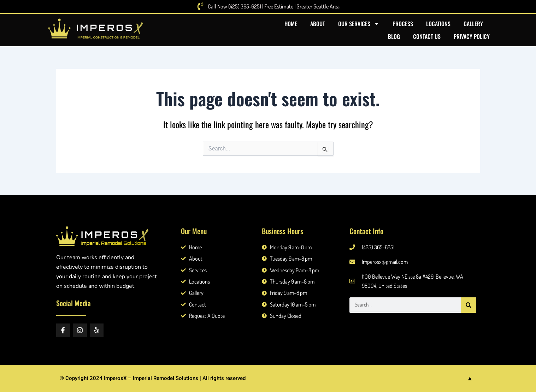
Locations (438, 24)
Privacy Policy (472, 36)
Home (291, 24)
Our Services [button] (359, 24)
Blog (394, 36)
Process (403, 24)
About (318, 24)
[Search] (469, 305)
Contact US (427, 36)
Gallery (473, 24)
